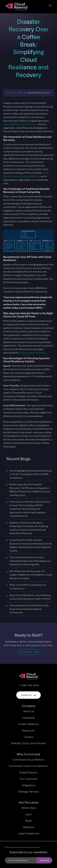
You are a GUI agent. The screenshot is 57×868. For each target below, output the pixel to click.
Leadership (29, 718)
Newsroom (29, 731)
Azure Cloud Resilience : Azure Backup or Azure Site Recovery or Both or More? (30, 597)
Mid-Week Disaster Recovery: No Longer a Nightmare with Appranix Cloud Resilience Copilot (31, 575)
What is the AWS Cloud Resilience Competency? (28, 587)
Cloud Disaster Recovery (32, 353)
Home (9, 93)
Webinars (29, 827)
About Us (29, 711)
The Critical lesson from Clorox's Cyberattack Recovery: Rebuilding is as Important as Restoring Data (30, 561)
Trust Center (36, 847)
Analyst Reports (28, 772)
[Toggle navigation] (50, 5)
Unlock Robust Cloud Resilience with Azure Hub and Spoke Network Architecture (29, 609)
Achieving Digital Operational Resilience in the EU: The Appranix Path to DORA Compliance (31, 474)
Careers (28, 737)
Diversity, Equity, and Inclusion (28, 743)
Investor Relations (29, 724)
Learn (28, 814)
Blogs (20, 93)
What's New (29, 808)
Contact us (28, 695)
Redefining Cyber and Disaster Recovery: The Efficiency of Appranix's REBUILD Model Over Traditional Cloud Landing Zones (30, 490)
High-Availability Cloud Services (20, 124)
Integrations (28, 785)
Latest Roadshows (29, 833)
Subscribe (44, 860)
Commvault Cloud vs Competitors (28, 766)
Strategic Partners (28, 792)
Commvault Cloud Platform (28, 760)
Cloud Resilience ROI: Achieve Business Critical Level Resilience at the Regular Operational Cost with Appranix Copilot (31, 545)
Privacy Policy (27, 847)
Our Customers (28, 779)
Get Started (28, 652)
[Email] (21, 860)
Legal (21, 847)
